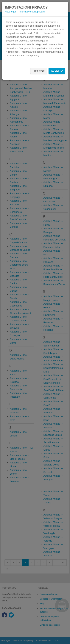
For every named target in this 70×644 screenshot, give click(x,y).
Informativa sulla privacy (32, 12)
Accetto (57, 71)
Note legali (11, 12)
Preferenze (39, 71)
